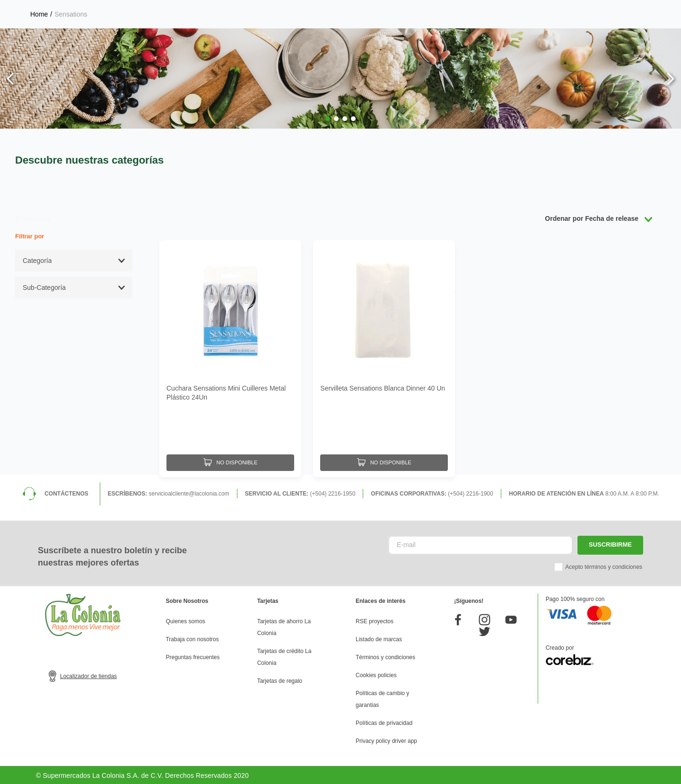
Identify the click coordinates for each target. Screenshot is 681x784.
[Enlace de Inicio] (39, 14)
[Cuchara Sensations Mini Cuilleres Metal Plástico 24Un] (230, 358)
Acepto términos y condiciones (604, 566)
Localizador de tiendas (88, 675)
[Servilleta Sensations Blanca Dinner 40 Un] (384, 358)
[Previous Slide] (11, 79)
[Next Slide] (670, 79)
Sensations (71, 14)
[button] (328, 119)
